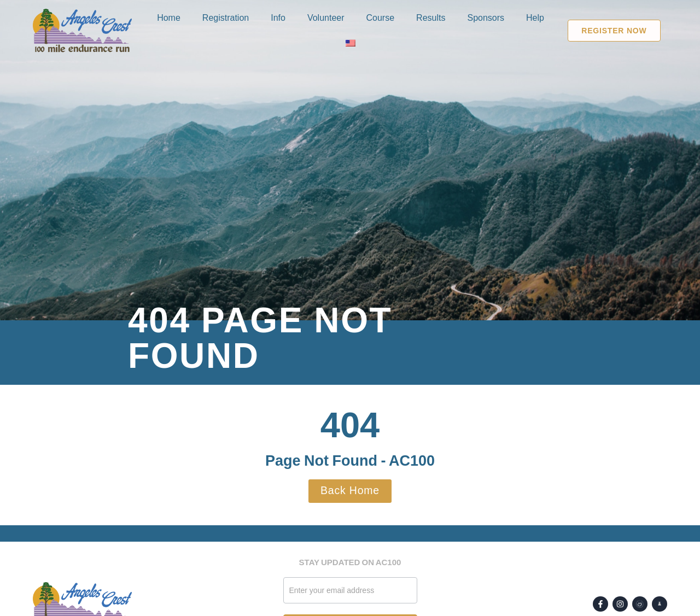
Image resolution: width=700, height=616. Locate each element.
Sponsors (486, 18)
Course (381, 18)
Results (431, 18)
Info (278, 18)
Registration (226, 18)
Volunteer (326, 18)
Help (535, 18)
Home (169, 18)
